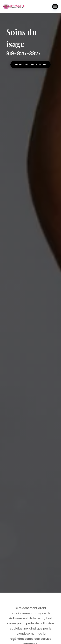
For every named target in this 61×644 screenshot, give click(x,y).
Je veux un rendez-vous (30, 64)
